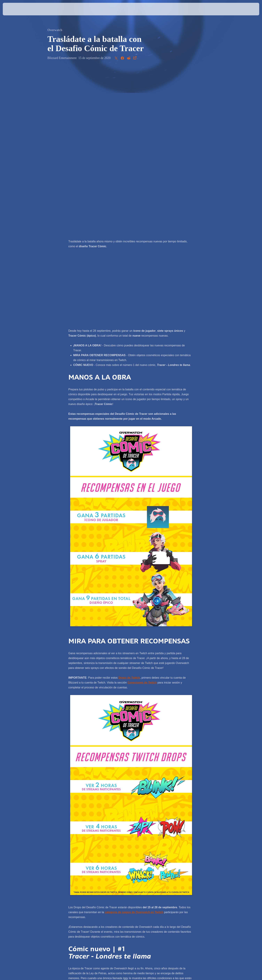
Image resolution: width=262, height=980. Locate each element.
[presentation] (16, 9)
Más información (145, 851)
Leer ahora (113, 851)
